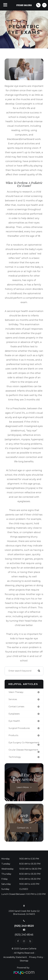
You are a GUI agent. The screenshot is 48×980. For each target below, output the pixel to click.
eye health (14, 721)
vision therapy (16, 692)
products (13, 735)
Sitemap (24, 961)
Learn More (23, 787)
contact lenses (16, 707)
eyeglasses (14, 714)
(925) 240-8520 (24, 926)
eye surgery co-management (24, 743)
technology (15, 757)
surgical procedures (19, 728)
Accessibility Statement (15, 957)
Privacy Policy (36, 957)
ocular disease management (23, 750)
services (13, 699)
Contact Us (23, 828)
